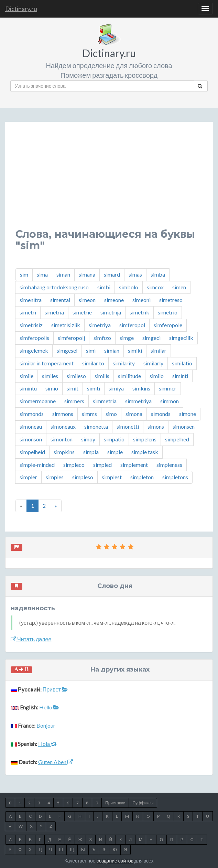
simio (52, 388)
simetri (28, 312)
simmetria (105, 401)
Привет (55, 689)
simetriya (100, 325)
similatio (182, 363)
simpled (102, 465)
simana (87, 274)
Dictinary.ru (21, 9)
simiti (94, 388)
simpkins (64, 452)
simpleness (169, 465)
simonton (62, 439)
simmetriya (138, 401)
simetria (54, 312)
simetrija (111, 312)
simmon (170, 401)
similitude (129, 376)
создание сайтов (115, 861)
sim (24, 274)
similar (159, 350)
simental (60, 300)
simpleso (83, 477)
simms (89, 414)
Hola (47, 744)
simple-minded (37, 465)
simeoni (141, 300)
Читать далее (31, 639)
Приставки (115, 803)
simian (112, 350)
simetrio (168, 312)
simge (127, 338)
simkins (141, 388)
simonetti (128, 426)
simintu (28, 388)
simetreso (171, 300)
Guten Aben (56, 762)
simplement (134, 465)
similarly (153, 363)
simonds (161, 414)
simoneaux (63, 426)
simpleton (142, 477)
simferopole (168, 325)
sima (42, 274)
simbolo (129, 287)
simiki (135, 350)
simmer (168, 388)
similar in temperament (47, 363)
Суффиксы (143, 803)
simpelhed (177, 439)
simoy (88, 439)
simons (156, 426)
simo (111, 414)
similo (157, 376)
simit (73, 388)
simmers (74, 401)
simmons (63, 414)
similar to (93, 363)
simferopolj (71, 338)
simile (26, 376)
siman (63, 274)
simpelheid (32, 452)
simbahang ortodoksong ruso (54, 287)
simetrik (139, 312)
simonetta (96, 426)
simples (55, 477)
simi (91, 350)
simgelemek (34, 350)
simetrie (82, 312)
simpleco (74, 465)
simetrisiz (31, 325)
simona (134, 414)
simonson (31, 439)
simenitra (31, 300)
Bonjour (46, 725)
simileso (76, 376)
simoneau (31, 426)
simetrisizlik (66, 325)
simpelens (145, 439)
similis (102, 376)
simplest (112, 477)
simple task (145, 452)
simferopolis (34, 338)
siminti (180, 376)
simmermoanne (38, 401)
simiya (116, 388)
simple (115, 452)
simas (135, 274)
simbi (104, 287)
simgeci (151, 338)
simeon (87, 300)
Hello (49, 707)
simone (188, 414)
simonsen (184, 426)
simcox (155, 287)
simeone (114, 300)
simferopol (132, 325)
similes (50, 376)
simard (112, 274)
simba (158, 274)
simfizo (102, 338)
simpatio (114, 439)
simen (179, 287)
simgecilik (181, 338)
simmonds (32, 414)
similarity (124, 363)
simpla (91, 452)
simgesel (67, 350)
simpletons (175, 477)
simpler (28, 477)
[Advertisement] (109, 180)
